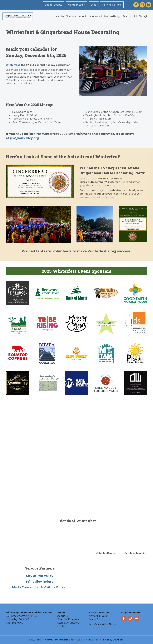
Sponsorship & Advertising (103, 16)
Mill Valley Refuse (40, 581)
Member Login (77, 5)
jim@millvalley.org (24, 138)
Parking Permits (112, 5)
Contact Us (64, 626)
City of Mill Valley (40, 576)
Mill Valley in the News (102, 624)
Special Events (54, 5)
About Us (63, 616)
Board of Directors (68, 619)
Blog (94, 5)
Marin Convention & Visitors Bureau (40, 587)
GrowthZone (119, 640)
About (82, 16)
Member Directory (65, 16)
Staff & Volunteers (68, 623)
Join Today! (139, 16)
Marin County (97, 619)
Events (125, 16)
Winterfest (13, 65)
